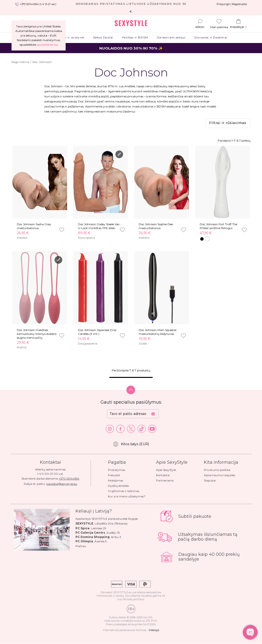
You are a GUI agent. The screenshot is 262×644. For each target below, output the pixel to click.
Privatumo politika (217, 470)
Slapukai (210, 480)
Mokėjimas (115, 480)
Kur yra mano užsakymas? (127, 496)
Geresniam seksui (171, 37)
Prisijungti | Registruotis (232, 4)
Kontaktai (163, 475)
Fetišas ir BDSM (135, 37)
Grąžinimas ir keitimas (124, 491)
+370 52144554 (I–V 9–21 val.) (38, 4)
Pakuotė (114, 475)
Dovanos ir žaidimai (211, 37)
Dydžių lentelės (118, 486)
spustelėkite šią (47, 45)
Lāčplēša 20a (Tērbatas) (111, 523)
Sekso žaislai (103, 37)
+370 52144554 (69, 478)
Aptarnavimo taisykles (219, 475)
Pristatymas (116, 470)
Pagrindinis (20, 62)
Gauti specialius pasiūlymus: (131, 402)
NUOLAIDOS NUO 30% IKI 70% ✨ (131, 48)
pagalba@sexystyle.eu (62, 484)
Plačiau (81, 546)
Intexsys (154, 630)
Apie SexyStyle (166, 470)
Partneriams (165, 480)
